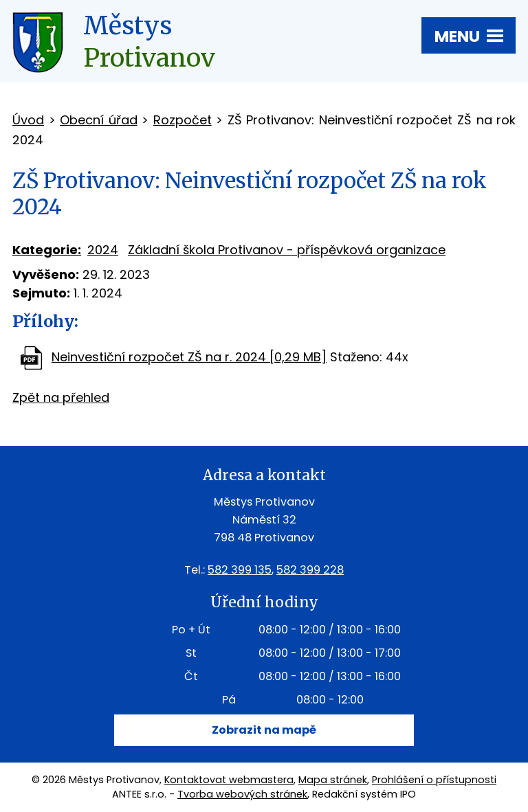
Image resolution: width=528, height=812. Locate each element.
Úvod (28, 120)
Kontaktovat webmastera (229, 780)
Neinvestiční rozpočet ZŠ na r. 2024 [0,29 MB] (189, 357)
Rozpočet (183, 120)
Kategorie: (47, 250)
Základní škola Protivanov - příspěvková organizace (287, 250)
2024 (103, 250)
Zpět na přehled (61, 397)
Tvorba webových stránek (242, 794)
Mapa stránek (333, 780)
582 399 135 (240, 570)
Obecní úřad (99, 120)
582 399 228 (310, 570)
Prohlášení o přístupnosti (434, 780)
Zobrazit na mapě (264, 730)
